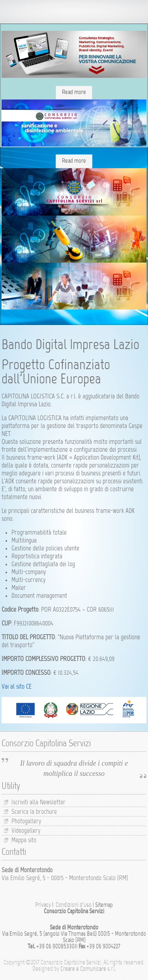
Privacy (43, 905)
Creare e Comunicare (83, 969)
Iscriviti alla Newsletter (38, 803)
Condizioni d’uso (74, 905)
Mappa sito (24, 841)
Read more (74, 92)
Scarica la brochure (34, 812)
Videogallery (26, 831)
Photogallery (26, 822)
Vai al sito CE (17, 687)
